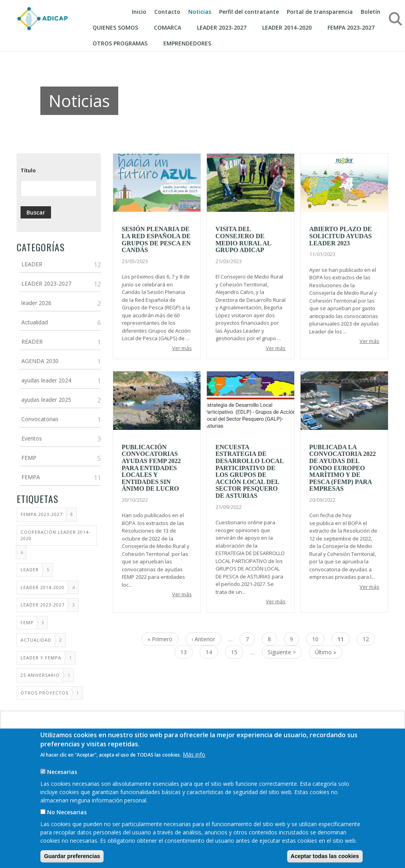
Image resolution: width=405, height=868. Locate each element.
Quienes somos (115, 27)
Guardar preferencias (72, 856)
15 (237, 652)
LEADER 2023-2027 (222, 27)
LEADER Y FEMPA (41, 658)
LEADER (32, 264)
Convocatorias (40, 419)
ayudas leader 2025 (46, 400)
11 (343, 640)
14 (212, 652)
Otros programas (120, 43)
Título (28, 170)
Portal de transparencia (320, 12)
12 (369, 639)
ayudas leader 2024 (46, 380)
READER (32, 342)
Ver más (182, 348)
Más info (194, 754)
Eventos (32, 438)
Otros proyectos (44, 693)
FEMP (29, 458)
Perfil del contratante (249, 12)
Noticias (200, 12)
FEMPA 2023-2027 (351, 27)
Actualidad (35, 322)
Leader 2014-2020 (287, 27)
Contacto (167, 12)
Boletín (371, 12)
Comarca (167, 27)
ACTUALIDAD (36, 640)
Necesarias (62, 772)
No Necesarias (67, 812)
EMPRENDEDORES (187, 43)
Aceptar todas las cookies (325, 856)
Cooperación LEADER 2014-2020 (56, 535)
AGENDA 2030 (40, 361)
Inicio (139, 12)
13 (186, 652)
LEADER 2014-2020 (43, 587)
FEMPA (31, 477)
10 (318, 639)
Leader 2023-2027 (43, 605)
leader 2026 (36, 303)
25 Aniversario (40, 675)
